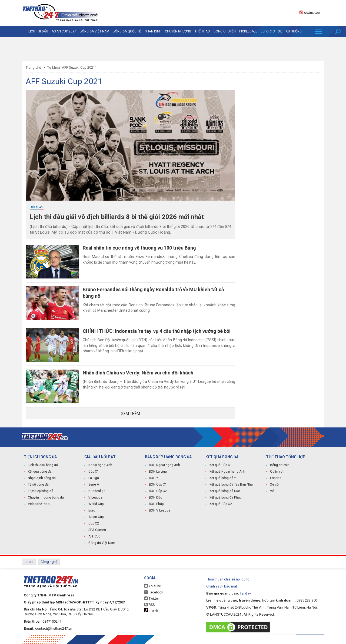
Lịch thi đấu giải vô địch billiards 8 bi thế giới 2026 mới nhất (117, 217)
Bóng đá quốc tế (127, 31)
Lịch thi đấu (38, 31)
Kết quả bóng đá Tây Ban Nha (231, 484)
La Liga (94, 478)
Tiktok (151, 610)
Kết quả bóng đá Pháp (225, 497)
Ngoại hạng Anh (100, 465)
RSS (149, 605)
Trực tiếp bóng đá (41, 491)
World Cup (96, 504)
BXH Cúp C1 (158, 484)
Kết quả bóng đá (40, 472)
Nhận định (153, 31)
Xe (280, 31)
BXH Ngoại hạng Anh (164, 465)
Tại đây (245, 593)
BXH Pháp (156, 504)
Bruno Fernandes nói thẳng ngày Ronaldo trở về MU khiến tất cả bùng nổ (153, 293)
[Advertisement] (173, 49)
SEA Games (97, 530)
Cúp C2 (94, 523)
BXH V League (160, 510)
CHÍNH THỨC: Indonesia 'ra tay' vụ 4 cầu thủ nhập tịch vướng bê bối (157, 331)
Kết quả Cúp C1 (221, 465)
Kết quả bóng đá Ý (223, 478)
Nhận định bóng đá (42, 478)
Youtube (152, 586)
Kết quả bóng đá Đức (225, 491)
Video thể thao (39, 504)
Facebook (154, 592)
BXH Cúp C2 (158, 491)
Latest (29, 562)
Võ (272, 491)
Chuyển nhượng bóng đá (46, 497)
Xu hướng (294, 31)
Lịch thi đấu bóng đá (43, 465)
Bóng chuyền (225, 31)
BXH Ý (154, 478)
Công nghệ (49, 562)
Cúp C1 (94, 472)
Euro (92, 510)
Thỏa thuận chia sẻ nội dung (228, 579)
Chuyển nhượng (178, 31)
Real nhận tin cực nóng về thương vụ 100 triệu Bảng (139, 248)
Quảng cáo (310, 12)
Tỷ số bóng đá (38, 484)
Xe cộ (274, 484)
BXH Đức (156, 497)
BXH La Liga (158, 472)
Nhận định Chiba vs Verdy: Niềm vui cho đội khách (138, 373)
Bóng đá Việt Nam (94, 31)
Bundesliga (97, 491)
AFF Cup (94, 536)
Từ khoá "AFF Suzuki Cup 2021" (72, 67)
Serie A (94, 484)
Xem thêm (131, 414)
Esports (268, 31)
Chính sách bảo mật (222, 586)
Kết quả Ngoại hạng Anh (227, 472)
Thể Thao (202, 31)
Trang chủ (33, 67)
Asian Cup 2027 (64, 31)
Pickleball (248, 31)
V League (95, 497)
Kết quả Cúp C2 (221, 504)
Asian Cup (96, 517)
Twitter (152, 598)
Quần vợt (277, 472)
